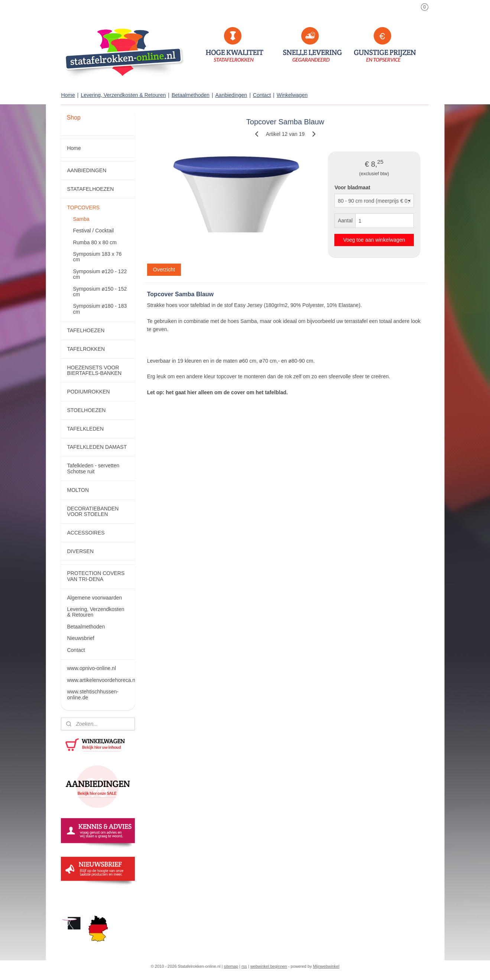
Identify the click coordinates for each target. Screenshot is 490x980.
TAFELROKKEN (86, 349)
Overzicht (164, 269)
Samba (81, 219)
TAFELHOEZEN (86, 330)
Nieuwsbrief (80, 638)
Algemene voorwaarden (94, 598)
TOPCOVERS (83, 208)
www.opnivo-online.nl (91, 668)
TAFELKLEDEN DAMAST (97, 447)
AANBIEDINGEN (87, 170)
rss (244, 966)
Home (68, 95)
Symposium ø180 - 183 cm (100, 309)
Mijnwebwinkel (326, 966)
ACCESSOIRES (86, 533)
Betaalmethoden (191, 95)
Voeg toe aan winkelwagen (374, 240)
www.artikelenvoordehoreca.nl (101, 680)
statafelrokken (81, 897)
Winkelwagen (292, 95)
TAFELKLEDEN (85, 429)
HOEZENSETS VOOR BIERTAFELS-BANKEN (94, 370)
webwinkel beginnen (269, 966)
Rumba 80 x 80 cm (95, 242)
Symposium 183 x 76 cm (97, 257)
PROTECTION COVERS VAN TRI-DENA (96, 576)
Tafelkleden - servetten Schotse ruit (93, 468)
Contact (262, 95)
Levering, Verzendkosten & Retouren (123, 95)
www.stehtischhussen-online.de (93, 694)
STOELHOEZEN (86, 410)
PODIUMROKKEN (88, 392)
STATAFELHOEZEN (90, 189)
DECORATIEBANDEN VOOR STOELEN (93, 511)
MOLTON (78, 490)
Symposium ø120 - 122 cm (100, 274)
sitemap (231, 966)
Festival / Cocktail (93, 231)
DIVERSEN (80, 551)
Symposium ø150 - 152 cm (100, 292)
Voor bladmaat (352, 187)
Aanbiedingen (231, 95)
